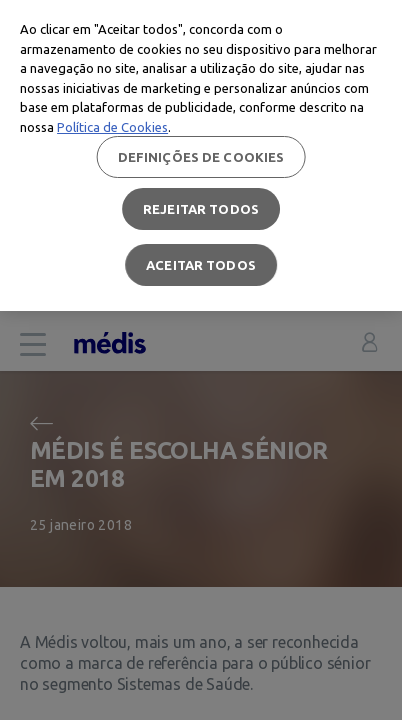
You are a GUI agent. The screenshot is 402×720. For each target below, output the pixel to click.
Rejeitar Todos (201, 209)
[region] (201, 155)
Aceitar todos (201, 265)
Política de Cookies (112, 127)
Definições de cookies (201, 157)
